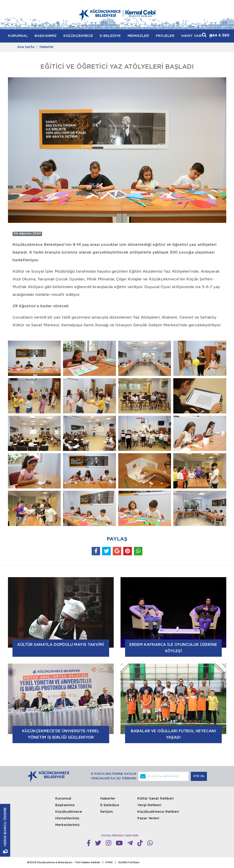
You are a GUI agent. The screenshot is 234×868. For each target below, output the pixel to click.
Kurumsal (63, 799)
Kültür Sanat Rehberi (156, 799)
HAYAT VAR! (192, 36)
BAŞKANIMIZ (46, 36)
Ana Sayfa (26, 47)
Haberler (47, 47)
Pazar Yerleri (148, 818)
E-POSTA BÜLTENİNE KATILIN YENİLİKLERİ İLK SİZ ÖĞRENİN (113, 776)
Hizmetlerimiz (67, 818)
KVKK (109, 863)
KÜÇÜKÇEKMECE (78, 36)
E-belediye (110, 805)
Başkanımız (65, 805)
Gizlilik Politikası (129, 863)
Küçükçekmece (69, 812)
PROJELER (165, 36)
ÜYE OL (199, 776)
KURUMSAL (18, 36)
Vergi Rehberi (149, 805)
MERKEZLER (138, 36)
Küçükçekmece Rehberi (158, 812)
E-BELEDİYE (110, 36)
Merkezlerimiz (67, 825)
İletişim (107, 812)
